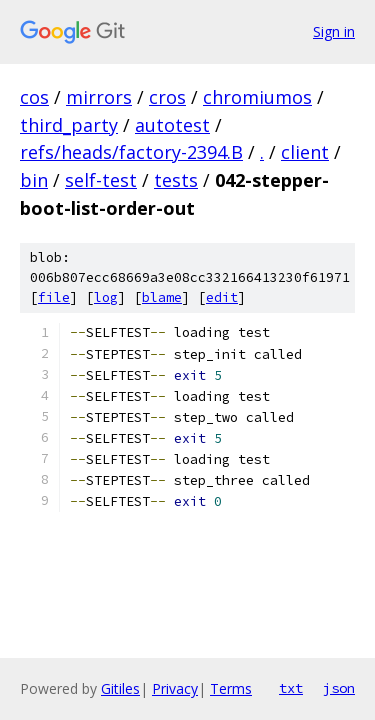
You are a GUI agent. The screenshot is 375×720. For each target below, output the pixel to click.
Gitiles (120, 688)
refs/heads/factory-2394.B (131, 152)
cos (34, 97)
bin (34, 180)
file (54, 297)
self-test (101, 180)
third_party (69, 125)
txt (291, 688)
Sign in (334, 31)
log (106, 297)
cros (167, 97)
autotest (172, 125)
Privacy (175, 688)
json (339, 688)
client (305, 152)
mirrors (99, 97)
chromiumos (257, 97)
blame (162, 297)
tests (176, 180)
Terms (231, 688)
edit (222, 297)
